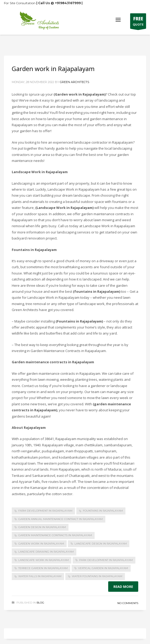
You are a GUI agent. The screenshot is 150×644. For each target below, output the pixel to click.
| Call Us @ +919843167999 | (59, 3)
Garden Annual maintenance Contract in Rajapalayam (60, 519)
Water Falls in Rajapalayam (40, 576)
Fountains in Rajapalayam (103, 511)
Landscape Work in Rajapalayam (44, 560)
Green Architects (74, 82)
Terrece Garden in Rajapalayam (43, 568)
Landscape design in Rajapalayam (101, 544)
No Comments (128, 603)
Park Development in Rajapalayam (106, 560)
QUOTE (138, 22)
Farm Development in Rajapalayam (45, 511)
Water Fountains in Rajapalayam (97, 576)
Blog (40, 603)
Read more (123, 587)
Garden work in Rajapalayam (53, 69)
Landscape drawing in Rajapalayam (46, 552)
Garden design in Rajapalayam (42, 527)
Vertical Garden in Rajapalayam (103, 568)
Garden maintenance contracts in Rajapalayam (55, 535)
